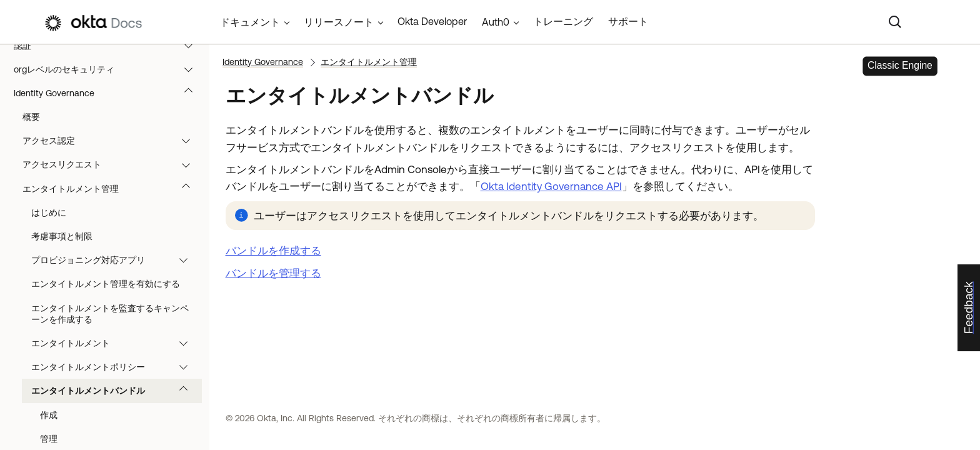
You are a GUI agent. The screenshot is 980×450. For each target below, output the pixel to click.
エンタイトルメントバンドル (115, 391)
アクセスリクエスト (112, 164)
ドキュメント (250, 22)
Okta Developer (432, 21)
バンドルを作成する (273, 251)
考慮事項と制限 (62, 236)
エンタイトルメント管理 (112, 189)
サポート (628, 21)
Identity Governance (109, 93)
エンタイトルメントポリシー (115, 367)
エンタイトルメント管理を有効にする (106, 284)
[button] (191, 46)
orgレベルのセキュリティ (109, 69)
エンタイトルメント (115, 343)
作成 (49, 415)
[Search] (895, 22)
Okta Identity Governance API (551, 186)
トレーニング (563, 21)
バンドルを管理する (273, 273)
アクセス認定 (112, 141)
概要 (31, 117)
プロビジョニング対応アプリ (115, 260)
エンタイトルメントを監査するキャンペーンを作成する (110, 314)
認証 (109, 46)
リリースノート (339, 22)
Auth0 (496, 22)
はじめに (49, 212)
